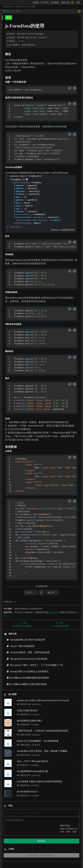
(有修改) (40, 34)
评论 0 (43, 37)
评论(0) (35, 715)
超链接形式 (55, 612)
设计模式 (22, 41)
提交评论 (41, 841)
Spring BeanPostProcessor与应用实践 (27, 659)
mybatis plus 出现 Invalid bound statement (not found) (43, 700)
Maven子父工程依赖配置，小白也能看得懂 (38, 741)
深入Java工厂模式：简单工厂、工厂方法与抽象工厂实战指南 (38, 665)
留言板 (36, 2)
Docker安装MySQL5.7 (28, 791)
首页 (6, 11)
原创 (9, 18)
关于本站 (45, 2)
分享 (51, 592)
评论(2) (35, 725)
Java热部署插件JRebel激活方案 (32, 771)
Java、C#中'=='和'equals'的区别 (32, 761)
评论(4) (36, 745)
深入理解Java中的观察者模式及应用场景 (28, 678)
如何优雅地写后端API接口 (30, 721)
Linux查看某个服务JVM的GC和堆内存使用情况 (40, 781)
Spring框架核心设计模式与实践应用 (26, 640)
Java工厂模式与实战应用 (20, 646)
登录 (78, 2)
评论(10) (36, 704)
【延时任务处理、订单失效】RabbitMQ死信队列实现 (43, 731)
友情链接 (55, 2)
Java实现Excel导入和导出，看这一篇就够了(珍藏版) (42, 751)
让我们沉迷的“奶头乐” (27, 710)
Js (13, 11)
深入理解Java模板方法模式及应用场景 (27, 684)
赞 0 (34, 37)
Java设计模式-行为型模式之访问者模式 (27, 671)
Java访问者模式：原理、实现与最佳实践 (28, 652)
